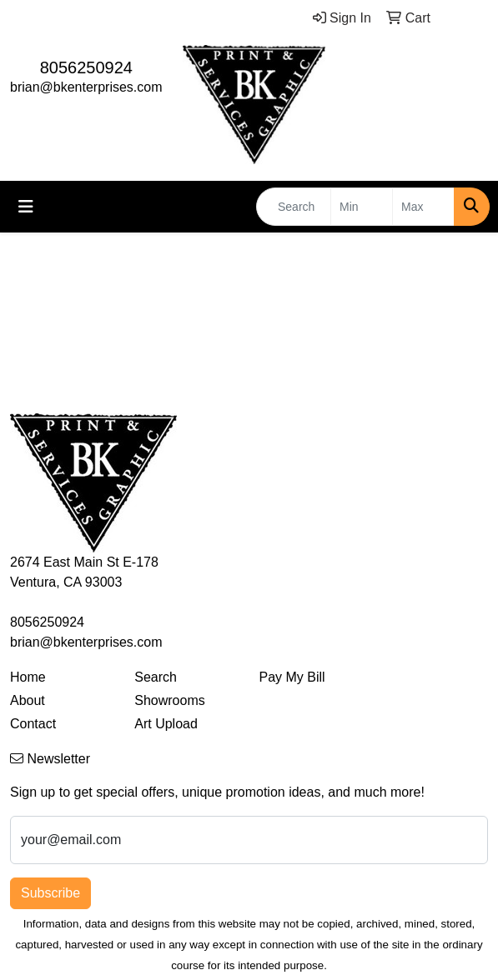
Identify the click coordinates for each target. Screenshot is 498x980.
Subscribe (50, 893)
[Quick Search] (294, 207)
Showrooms (169, 700)
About (28, 700)
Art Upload (166, 724)
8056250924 (86, 67)
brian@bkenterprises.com (86, 87)
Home (28, 677)
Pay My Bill (292, 677)
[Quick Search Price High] (423, 207)
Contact (33, 724)
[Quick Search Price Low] (362, 207)
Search (156, 677)
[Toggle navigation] (26, 207)
